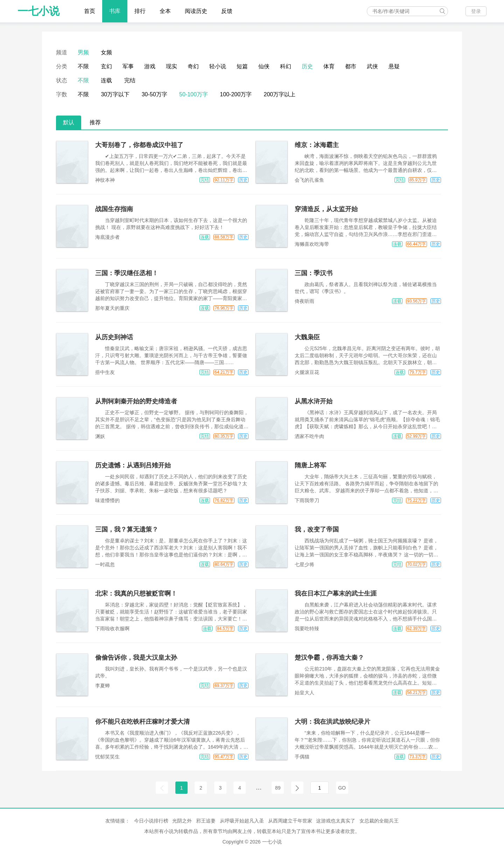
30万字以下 (115, 94)
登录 (476, 11)
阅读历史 (196, 11)
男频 (83, 52)
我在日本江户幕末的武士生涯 (336, 593)
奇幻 (193, 66)
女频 (106, 52)
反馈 (227, 11)
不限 (83, 66)
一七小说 (38, 11)
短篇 (242, 66)
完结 (130, 80)
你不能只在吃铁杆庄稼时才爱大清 (142, 722)
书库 (115, 11)
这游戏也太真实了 (336, 821)
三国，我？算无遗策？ (127, 529)
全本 (165, 11)
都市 (351, 66)
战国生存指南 (114, 209)
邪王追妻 (206, 821)
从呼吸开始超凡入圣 (242, 821)
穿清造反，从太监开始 (326, 209)
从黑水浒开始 (314, 401)
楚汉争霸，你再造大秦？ (329, 658)
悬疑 (394, 66)
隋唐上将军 (310, 465)
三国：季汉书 (314, 273)
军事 (128, 66)
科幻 (286, 66)
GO (342, 788)
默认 (69, 122)
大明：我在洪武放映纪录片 (332, 722)
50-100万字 (194, 94)
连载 (106, 80)
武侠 (372, 66)
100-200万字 (236, 94)
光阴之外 (182, 821)
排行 (140, 11)
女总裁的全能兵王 (379, 821)
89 (278, 788)
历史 (307, 66)
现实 (171, 66)
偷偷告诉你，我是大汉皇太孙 (136, 658)
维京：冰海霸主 (317, 145)
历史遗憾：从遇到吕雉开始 (133, 465)
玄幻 (106, 66)
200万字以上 (280, 94)
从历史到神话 (114, 337)
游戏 (150, 66)
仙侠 (264, 66)
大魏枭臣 (307, 337)
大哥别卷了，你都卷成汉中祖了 (139, 145)
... (259, 787)
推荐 (95, 122)
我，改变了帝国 (317, 529)
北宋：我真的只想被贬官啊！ (136, 593)
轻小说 (218, 66)
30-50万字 (155, 94)
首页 (90, 11)
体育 (329, 66)
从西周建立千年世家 (290, 821)
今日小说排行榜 (151, 821)
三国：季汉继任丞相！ (127, 273)
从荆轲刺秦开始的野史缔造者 (136, 401)
